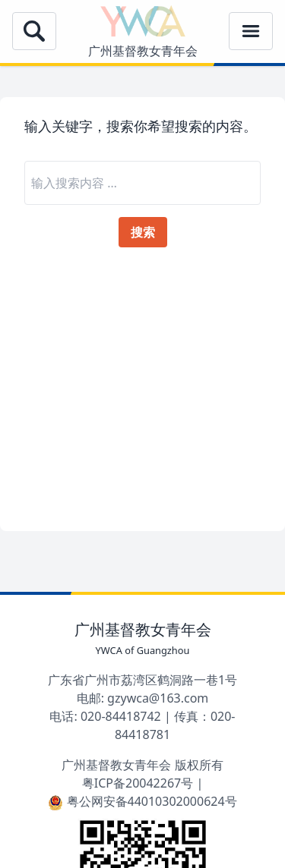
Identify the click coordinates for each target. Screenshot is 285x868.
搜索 (143, 232)
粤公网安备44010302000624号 (142, 801)
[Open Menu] (34, 31)
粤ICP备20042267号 (138, 783)
